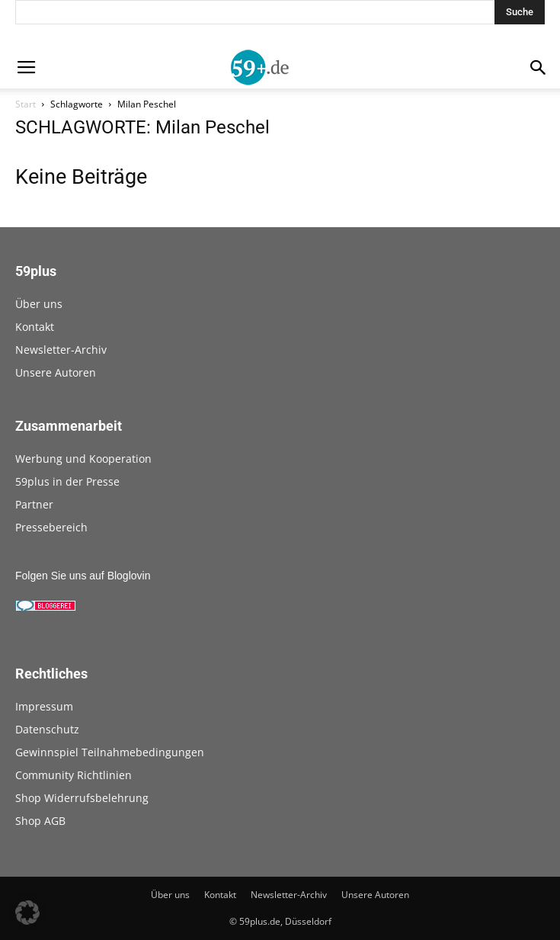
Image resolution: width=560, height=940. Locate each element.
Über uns (39, 304)
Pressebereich (51, 527)
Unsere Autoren (56, 372)
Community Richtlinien (74, 775)
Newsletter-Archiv (61, 350)
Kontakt (35, 327)
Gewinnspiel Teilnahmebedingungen (110, 752)
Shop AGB (40, 821)
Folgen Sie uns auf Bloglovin (83, 576)
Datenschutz (47, 729)
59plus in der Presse (67, 481)
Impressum (44, 706)
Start (26, 104)
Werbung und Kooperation (83, 459)
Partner (34, 504)
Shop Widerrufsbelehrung (82, 798)
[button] (27, 913)
